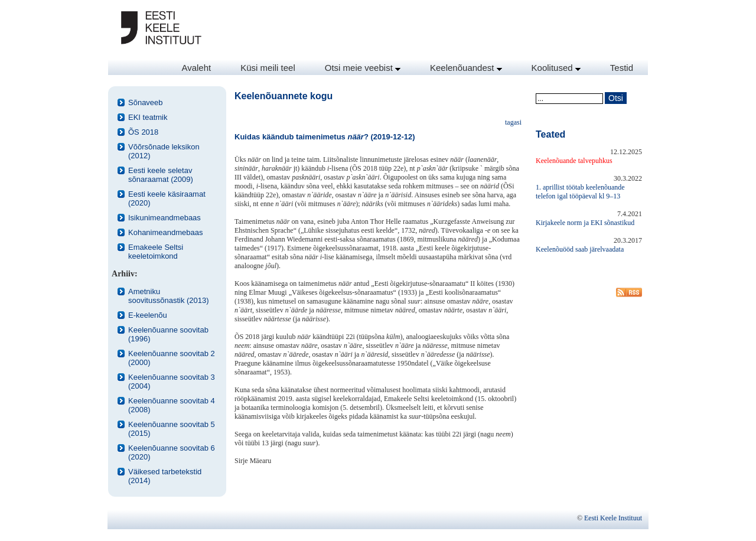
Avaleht (196, 68)
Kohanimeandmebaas (165, 232)
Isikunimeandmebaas (164, 218)
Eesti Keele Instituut (613, 518)
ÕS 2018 (143, 132)
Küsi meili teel (268, 68)
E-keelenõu (148, 315)
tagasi (513, 122)
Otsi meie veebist (363, 68)
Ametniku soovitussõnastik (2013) (169, 296)
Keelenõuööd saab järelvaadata (580, 249)
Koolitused (556, 68)
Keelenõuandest (466, 68)
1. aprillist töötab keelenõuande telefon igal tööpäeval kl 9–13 (580, 192)
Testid (622, 68)
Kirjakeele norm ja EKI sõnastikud (585, 223)
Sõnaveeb (146, 102)
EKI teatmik (148, 117)
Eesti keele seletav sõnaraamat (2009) (161, 175)
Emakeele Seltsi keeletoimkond (156, 252)
